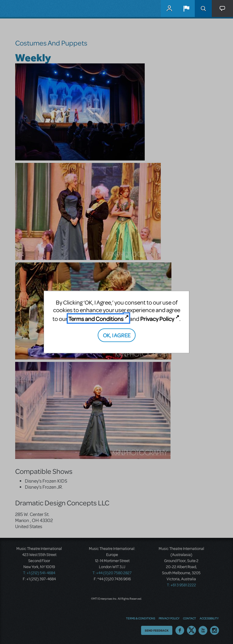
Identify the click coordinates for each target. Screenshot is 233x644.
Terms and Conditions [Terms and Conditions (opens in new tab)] (96, 319)
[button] (186, 8)
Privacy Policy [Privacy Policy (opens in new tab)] (157, 319)
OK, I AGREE (117, 335)
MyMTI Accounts (169, 8)
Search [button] (203, 8)
